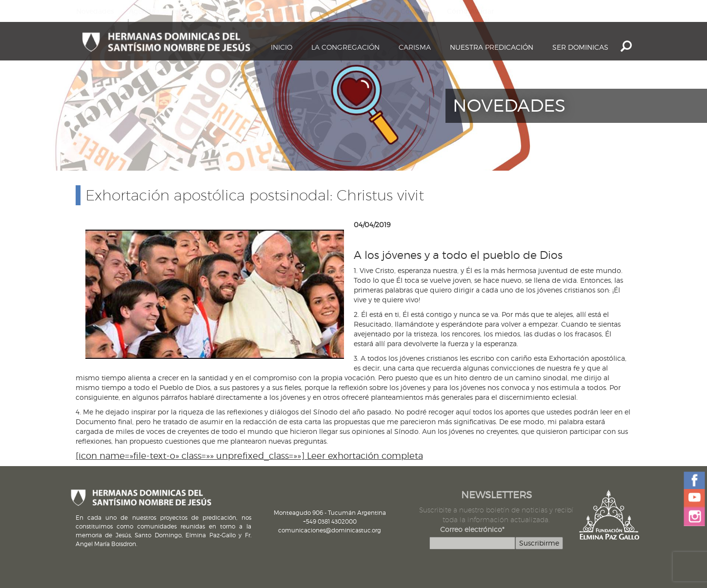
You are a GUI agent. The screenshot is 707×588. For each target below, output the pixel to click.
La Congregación (345, 47)
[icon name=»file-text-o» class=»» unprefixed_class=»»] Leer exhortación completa (249, 456)
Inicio (282, 47)
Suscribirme (539, 543)
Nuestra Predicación (492, 47)
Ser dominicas (580, 47)
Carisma (415, 47)
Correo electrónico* (472, 529)
